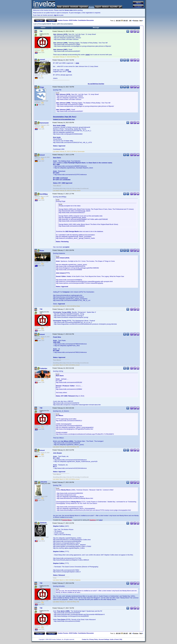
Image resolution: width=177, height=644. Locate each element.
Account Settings (104, 639)
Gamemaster (44, 123)
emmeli (42, 60)
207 (127, 21)
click (77, 63)
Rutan (42, 251)
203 (117, 21)
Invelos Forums (63, 20)
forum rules (69, 10)
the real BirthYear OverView (96, 84)
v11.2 (101, 520)
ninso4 (42, 155)
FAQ (121, 639)
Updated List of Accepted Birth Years (64, 119)
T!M (41, 31)
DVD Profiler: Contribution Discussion (81, 20)
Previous (135, 21)
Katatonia (43, 523)
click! (88, 55)
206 (124, 21)
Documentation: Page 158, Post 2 (65, 117)
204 (119, 21)
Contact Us (85, 639)
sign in (56, 15)
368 (130, 21)
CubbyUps (44, 368)
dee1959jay (44, 194)
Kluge (42, 87)
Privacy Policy (94, 639)
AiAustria (44, 482)
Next (141, 21)
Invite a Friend (114, 639)
